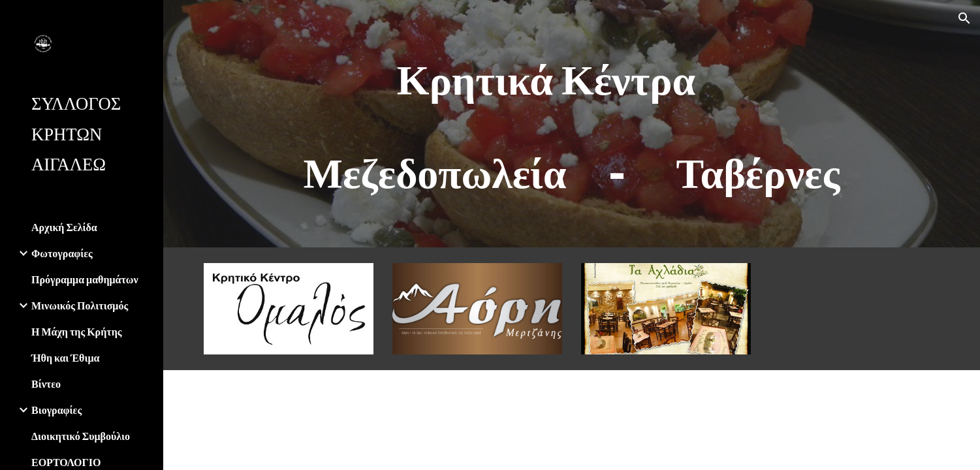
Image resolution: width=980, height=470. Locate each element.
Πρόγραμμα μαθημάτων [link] (85, 279)
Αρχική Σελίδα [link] (64, 227)
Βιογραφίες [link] (56, 410)
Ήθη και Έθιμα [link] (65, 357)
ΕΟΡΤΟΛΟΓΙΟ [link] (66, 462)
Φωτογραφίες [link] (62, 253)
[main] (571, 124)
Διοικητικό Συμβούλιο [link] (81, 436)
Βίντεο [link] (46, 384)
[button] (964, 18)
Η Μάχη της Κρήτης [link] (76, 331)
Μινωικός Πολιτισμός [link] (80, 305)
